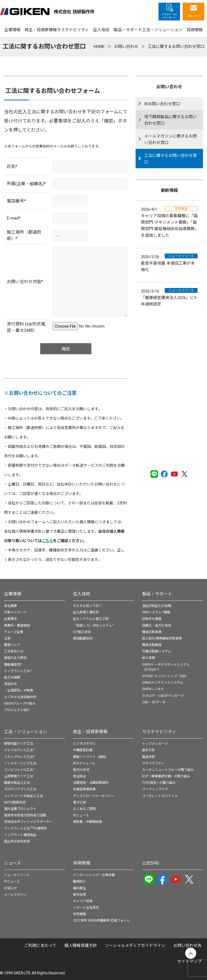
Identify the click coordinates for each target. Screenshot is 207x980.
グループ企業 (14, 632)
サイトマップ (189, 961)
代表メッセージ (15, 612)
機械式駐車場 (152, 632)
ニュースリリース (17, 875)
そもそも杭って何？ (87, 606)
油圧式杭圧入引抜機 (157, 606)
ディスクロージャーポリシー (94, 796)
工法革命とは (14, 651)
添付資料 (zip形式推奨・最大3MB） (26, 327)
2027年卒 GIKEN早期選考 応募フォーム (101, 921)
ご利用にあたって (40, 946)
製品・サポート (157, 594)
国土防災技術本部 (17, 841)
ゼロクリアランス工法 (20, 789)
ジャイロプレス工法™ (20, 750)
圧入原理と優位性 (86, 612)
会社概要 (11, 606)
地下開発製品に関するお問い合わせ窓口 (170, 120)
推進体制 (149, 757)
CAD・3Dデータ (154, 702)
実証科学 (11, 684)
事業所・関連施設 (17, 626)
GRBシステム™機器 (156, 612)
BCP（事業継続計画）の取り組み (166, 776)
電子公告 (80, 802)
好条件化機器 (152, 619)
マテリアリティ (153, 763)
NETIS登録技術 (15, 802)
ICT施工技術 (82, 632)
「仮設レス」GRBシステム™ (94, 626)
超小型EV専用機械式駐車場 (162, 638)
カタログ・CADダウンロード (163, 696)
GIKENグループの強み (20, 704)
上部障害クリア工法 (19, 776)
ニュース (13, 863)
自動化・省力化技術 (157, 626)
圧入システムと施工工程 (91, 619)
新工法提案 (12, 677)
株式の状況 (81, 770)
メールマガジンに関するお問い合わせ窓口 (170, 139)
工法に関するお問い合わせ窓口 (170, 159)
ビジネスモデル (84, 744)
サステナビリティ (159, 732)
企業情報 (13, 594)
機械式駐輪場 (152, 645)
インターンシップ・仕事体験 (94, 875)
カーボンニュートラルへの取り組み (168, 770)
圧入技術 (82, 594)
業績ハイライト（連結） (91, 757)
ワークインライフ (155, 789)
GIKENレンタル (153, 689)
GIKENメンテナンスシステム (163, 683)
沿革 (7, 638)
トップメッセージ (155, 744)
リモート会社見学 (86, 908)
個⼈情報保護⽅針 (81, 946)
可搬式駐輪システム (157, 651)
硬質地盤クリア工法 (19, 744)
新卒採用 (80, 895)
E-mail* (14, 218)
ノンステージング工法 (20, 763)
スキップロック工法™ (20, 757)
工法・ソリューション (26, 732)
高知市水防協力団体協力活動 (25, 815)
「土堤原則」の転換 (19, 690)
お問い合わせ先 (187, 946)
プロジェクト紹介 (17, 710)
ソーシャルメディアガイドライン (135, 946)
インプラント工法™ (18, 671)
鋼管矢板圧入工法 (17, 783)
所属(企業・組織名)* (26, 184)
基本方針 (149, 750)
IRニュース (81, 815)
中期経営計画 (83, 750)
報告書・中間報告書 (88, 822)
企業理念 (11, 619)
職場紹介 (80, 881)
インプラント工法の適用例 (25, 828)
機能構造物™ (13, 665)
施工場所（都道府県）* (24, 235)
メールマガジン (15, 895)
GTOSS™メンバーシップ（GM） (165, 676)
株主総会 (80, 776)
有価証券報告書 (84, 789)
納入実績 (149, 658)
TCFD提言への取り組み (159, 783)
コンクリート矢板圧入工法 (23, 796)
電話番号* (16, 201)
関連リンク (12, 645)
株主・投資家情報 (90, 732)
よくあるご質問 (84, 809)
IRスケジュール (84, 763)
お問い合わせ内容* (25, 282)
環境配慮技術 (83, 638)
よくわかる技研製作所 (20, 697)
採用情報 (82, 863)
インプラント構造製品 (20, 835)
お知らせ (11, 888)
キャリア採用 (83, 901)
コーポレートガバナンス (160, 796)
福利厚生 (80, 888)
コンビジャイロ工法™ (20, 770)
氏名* (12, 166)
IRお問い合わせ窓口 (162, 104)
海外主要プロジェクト (20, 809)
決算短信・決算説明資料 (91, 783)
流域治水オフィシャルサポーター (28, 822)
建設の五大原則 (15, 658)
